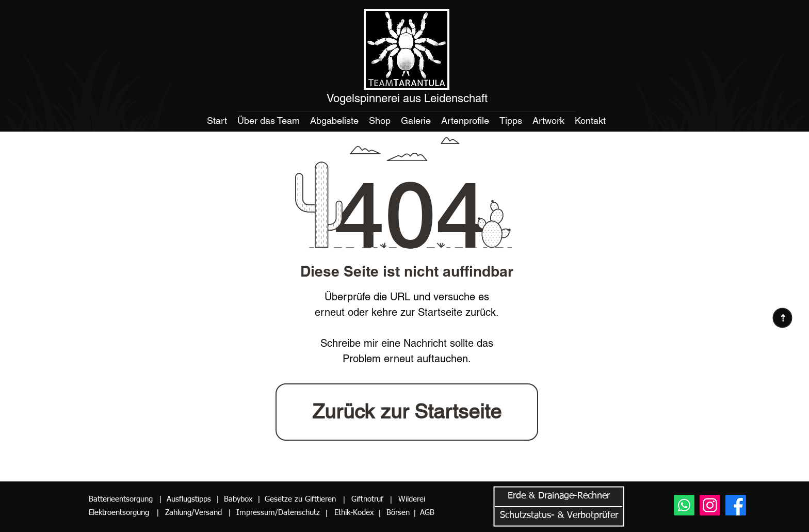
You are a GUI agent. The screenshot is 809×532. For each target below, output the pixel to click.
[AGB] (430, 513)
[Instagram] (710, 505)
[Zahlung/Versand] (197, 513)
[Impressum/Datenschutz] (278, 513)
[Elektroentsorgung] (120, 513)
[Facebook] (736, 505)
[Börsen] (397, 513)
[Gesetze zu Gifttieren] (298, 499)
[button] (160, 499)
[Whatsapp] (684, 505)
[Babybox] (241, 499)
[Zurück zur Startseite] (407, 412)
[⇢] (783, 318)
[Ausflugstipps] (191, 499)
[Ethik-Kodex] (353, 513)
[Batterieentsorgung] (122, 499)
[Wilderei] (412, 499)
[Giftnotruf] (365, 499)
